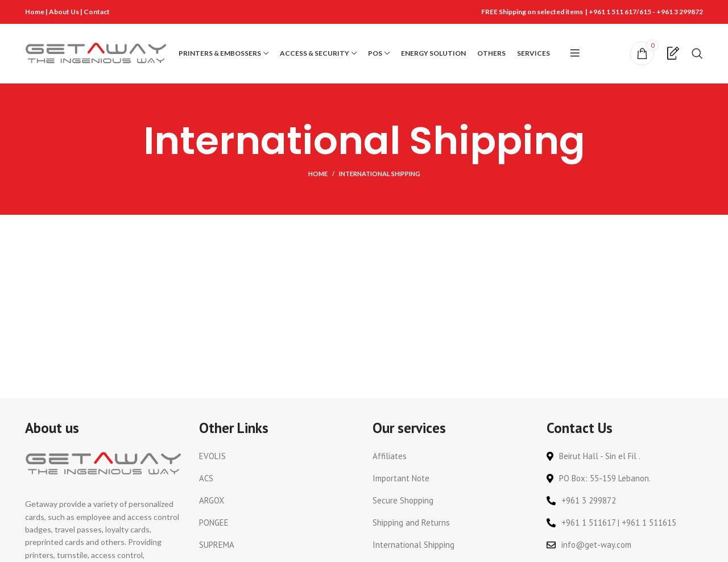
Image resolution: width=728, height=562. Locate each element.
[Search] (697, 53)
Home (35, 12)
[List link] (278, 457)
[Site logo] (96, 53)
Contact (97, 12)
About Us (65, 12)
